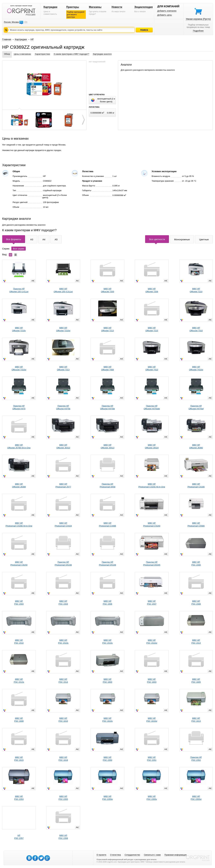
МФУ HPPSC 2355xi (196, 798)
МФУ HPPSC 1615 (19, 759)
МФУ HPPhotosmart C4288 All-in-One (19, 524)
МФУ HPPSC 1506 (107, 603)
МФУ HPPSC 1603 (152, 681)
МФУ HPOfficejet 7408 (107, 368)
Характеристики (42, 54)
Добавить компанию (167, 11)
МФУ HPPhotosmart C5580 (196, 524)
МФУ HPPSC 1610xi (152, 720)
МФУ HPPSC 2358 (63, 837)
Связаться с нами (152, 855)
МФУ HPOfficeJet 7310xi (19, 368)
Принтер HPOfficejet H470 (19, 407)
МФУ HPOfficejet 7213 (107, 329)
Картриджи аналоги (102, 54)
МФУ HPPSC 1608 (19, 720)
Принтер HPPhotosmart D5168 (107, 563)
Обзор (7, 54)
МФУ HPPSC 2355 (63, 798)
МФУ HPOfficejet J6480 (196, 446)
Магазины (95, 7)
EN (26, 22)
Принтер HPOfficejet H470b (63, 407)
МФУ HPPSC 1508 (196, 603)
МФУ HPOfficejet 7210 (196, 290)
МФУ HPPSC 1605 (196, 681)
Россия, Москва (11, 22)
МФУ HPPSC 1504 (63, 603)
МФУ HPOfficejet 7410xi (196, 368)
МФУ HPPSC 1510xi (152, 642)
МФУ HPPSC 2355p (107, 798)
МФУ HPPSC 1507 (152, 603)
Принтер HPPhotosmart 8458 (107, 485)
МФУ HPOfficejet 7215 (152, 329)
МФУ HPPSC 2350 (107, 759)
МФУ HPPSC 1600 (107, 681)
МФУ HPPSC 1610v (108, 720)
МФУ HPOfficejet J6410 (63, 446)
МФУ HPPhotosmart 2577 (63, 485)
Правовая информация (176, 855)
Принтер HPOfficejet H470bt (107, 407)
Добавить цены (165, 15)
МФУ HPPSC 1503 (19, 603)
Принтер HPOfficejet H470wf (196, 407)
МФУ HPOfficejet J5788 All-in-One (19, 446)
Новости (117, 7)
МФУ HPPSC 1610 (63, 720)
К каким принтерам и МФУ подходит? (71, 54)
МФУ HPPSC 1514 (63, 681)
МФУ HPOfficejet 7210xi (63, 329)
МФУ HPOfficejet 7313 (63, 368)
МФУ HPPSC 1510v (108, 642)
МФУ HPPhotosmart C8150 (19, 563)
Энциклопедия (143, 7)
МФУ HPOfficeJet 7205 (108, 290)
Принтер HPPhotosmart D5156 (63, 563)
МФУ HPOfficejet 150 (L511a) (63, 290)
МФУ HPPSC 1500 (196, 563)
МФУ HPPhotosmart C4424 (63, 524)
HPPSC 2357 (19, 837)
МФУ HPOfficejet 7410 (152, 368)
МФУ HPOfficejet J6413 (107, 446)
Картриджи (50, 7)
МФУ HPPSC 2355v (152, 798)
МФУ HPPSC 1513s (19, 681)
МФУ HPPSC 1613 (196, 720)
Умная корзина (198, 19)
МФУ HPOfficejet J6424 (152, 446)
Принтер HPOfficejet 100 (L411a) (19, 290)
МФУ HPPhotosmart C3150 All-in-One (152, 485)
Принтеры (73, 7)
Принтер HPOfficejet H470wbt (152, 407)
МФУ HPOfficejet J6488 (19, 485)
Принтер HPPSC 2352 (196, 759)
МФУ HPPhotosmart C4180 (196, 485)
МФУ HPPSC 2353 (19, 798)
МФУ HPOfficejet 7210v (19, 329)
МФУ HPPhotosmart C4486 (107, 524)
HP (32, 39)
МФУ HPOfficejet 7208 (152, 290)
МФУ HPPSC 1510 (19, 642)
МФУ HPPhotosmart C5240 (152, 524)
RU (21, 22)
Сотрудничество (132, 855)
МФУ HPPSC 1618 (63, 759)
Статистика (115, 855)
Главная (7, 39)
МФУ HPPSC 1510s (63, 642)
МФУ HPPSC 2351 (152, 759)
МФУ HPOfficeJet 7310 (196, 329)
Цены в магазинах (22, 54)
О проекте (101, 855)
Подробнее (198, 31)
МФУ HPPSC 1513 (196, 642)
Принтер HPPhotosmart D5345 (152, 563)
